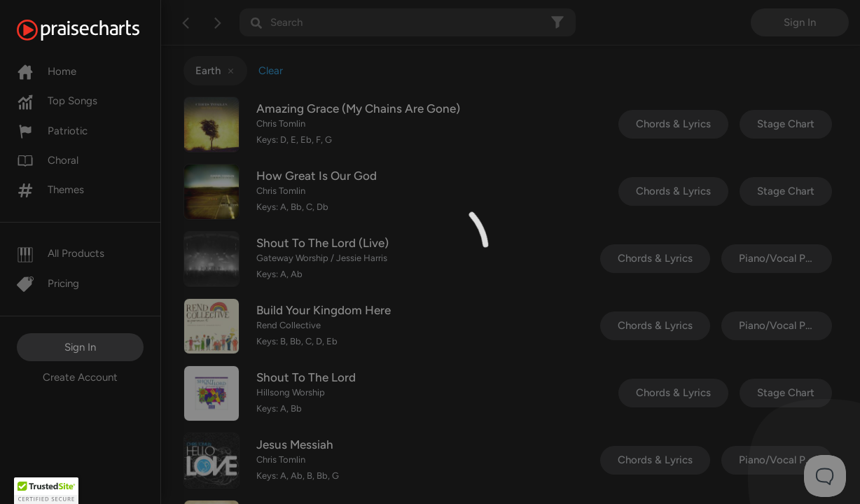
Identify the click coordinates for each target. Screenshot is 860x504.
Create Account (80, 377)
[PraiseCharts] (96, 30)
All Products (61, 253)
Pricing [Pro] (48, 283)
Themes (50, 190)
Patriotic (52, 131)
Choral (48, 160)
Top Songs (57, 101)
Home (47, 71)
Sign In (80, 347)
